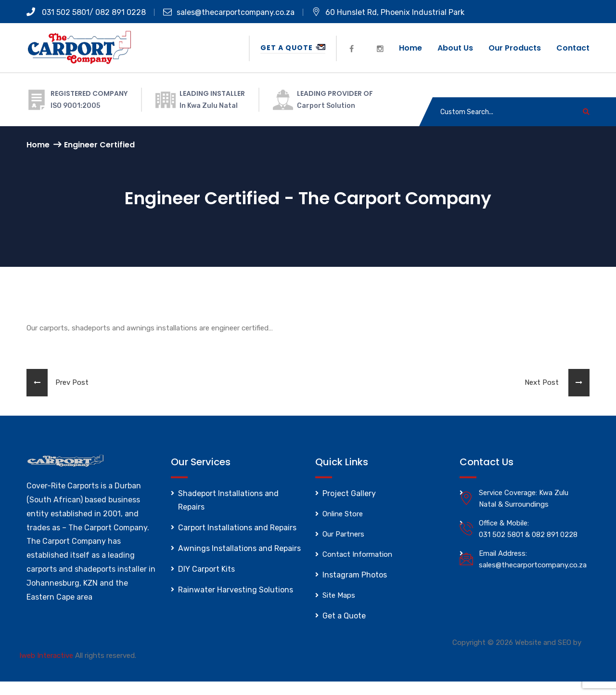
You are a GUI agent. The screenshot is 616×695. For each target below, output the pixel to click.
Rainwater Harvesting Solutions (236, 590)
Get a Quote (293, 48)
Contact (573, 48)
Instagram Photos (355, 575)
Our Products (515, 48)
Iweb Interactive (46, 656)
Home (411, 48)
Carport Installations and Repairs (237, 528)
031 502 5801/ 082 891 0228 (86, 12)
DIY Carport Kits (206, 569)
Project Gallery (349, 493)
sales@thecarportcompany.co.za (229, 12)
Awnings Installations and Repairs (239, 548)
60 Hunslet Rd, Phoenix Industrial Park (388, 12)
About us (455, 48)
